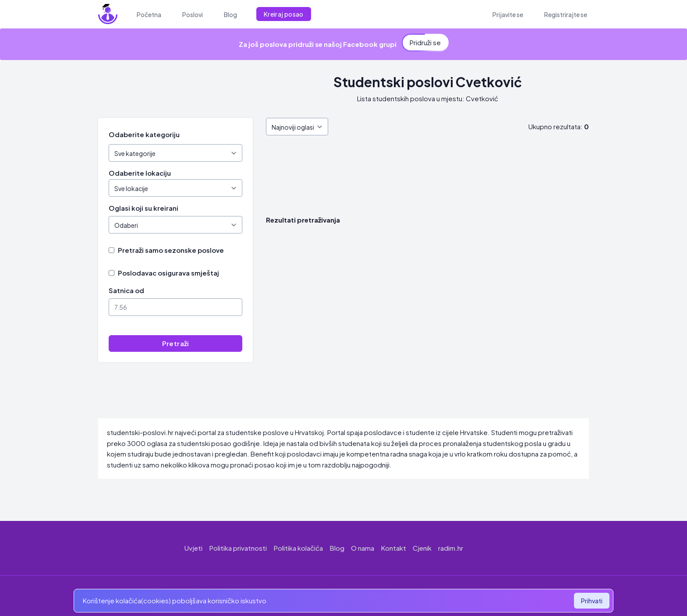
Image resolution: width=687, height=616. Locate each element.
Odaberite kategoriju (144, 134)
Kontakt (393, 548)
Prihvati (592, 601)
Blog (337, 548)
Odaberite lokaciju (140, 173)
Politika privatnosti (238, 548)
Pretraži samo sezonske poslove (171, 250)
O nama (363, 548)
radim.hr (451, 548)
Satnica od (126, 290)
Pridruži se (425, 42)
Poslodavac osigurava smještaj (168, 273)
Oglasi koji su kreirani (143, 208)
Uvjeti (193, 548)
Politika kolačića (298, 548)
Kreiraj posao (284, 14)
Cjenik (422, 548)
